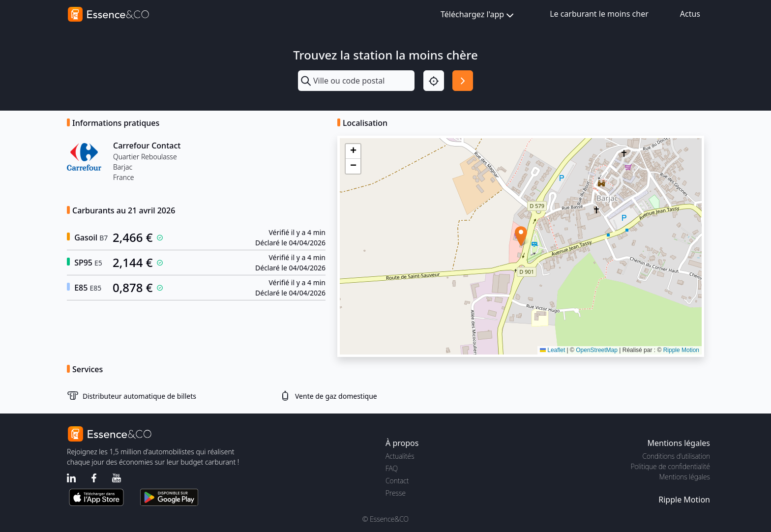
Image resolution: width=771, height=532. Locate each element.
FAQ (392, 468)
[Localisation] (434, 81)
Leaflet (552, 350)
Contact (397, 481)
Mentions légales (685, 477)
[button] (521, 236)
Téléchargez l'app (478, 15)
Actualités (400, 456)
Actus (690, 14)
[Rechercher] (463, 81)
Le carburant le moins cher (599, 14)
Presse (396, 493)
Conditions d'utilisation (676, 456)
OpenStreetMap (597, 350)
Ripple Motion (681, 350)
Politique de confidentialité (670, 466)
